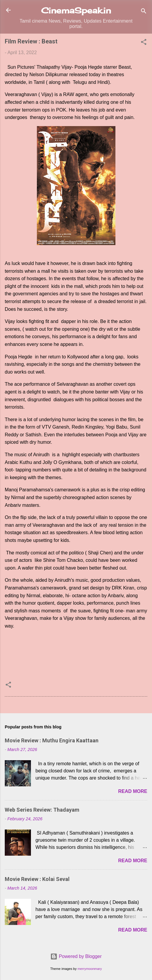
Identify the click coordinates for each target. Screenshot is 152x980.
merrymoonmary (90, 969)
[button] (144, 43)
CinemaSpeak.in (76, 10)
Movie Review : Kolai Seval (37, 879)
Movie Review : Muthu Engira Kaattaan (52, 740)
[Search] (144, 12)
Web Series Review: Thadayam (42, 810)
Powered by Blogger (76, 956)
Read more (133, 791)
